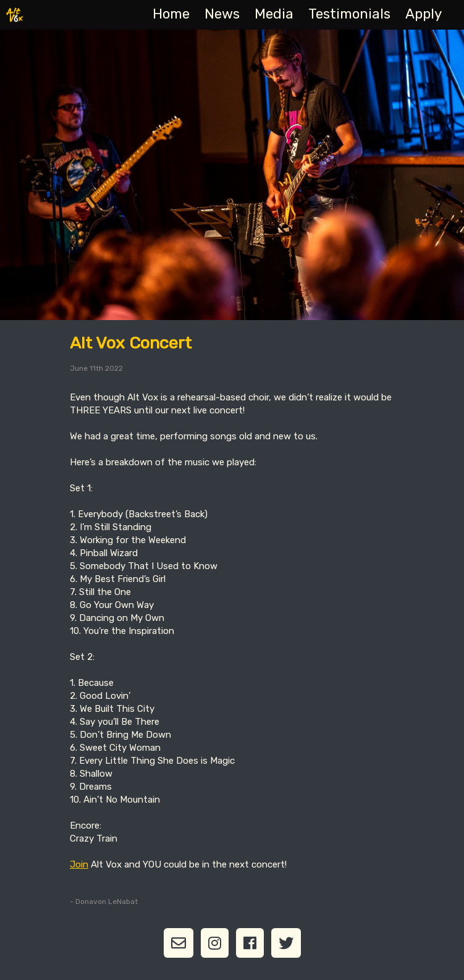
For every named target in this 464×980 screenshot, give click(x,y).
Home (171, 14)
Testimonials (349, 14)
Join (79, 864)
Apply (424, 14)
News (222, 14)
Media (274, 14)
